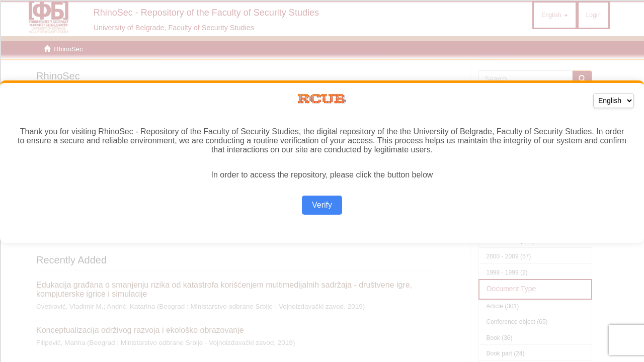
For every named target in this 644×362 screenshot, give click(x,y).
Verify (322, 205)
